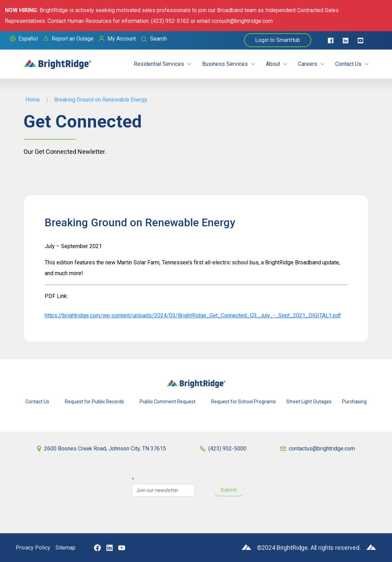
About (273, 64)
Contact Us (348, 64)
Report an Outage (73, 39)
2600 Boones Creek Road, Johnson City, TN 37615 (105, 449)
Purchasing (354, 402)
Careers (308, 64)
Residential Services (159, 64)
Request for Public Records (94, 402)
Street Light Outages (309, 402)
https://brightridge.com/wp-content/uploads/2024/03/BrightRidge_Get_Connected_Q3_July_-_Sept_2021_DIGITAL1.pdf (193, 315)
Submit (229, 490)
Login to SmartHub (278, 40)
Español (28, 39)
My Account (122, 39)
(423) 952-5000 (227, 449)
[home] (57, 61)
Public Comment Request (168, 402)
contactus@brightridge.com (322, 449)
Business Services (225, 64)
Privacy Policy (33, 548)
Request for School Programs (243, 402)
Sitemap (66, 548)
